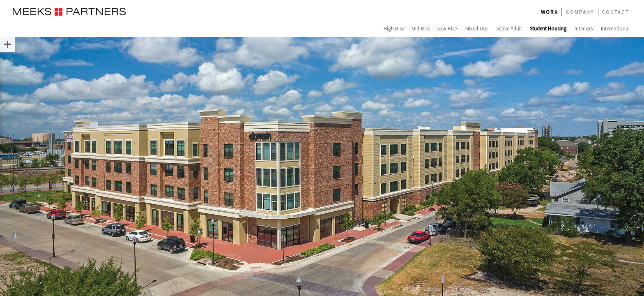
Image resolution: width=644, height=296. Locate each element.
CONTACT (615, 12)
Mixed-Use (476, 29)
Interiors (584, 29)
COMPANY (580, 12)
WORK (550, 12)
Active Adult (509, 29)
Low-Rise (447, 29)
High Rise (394, 29)
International (615, 29)
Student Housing (548, 29)
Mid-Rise (421, 29)
